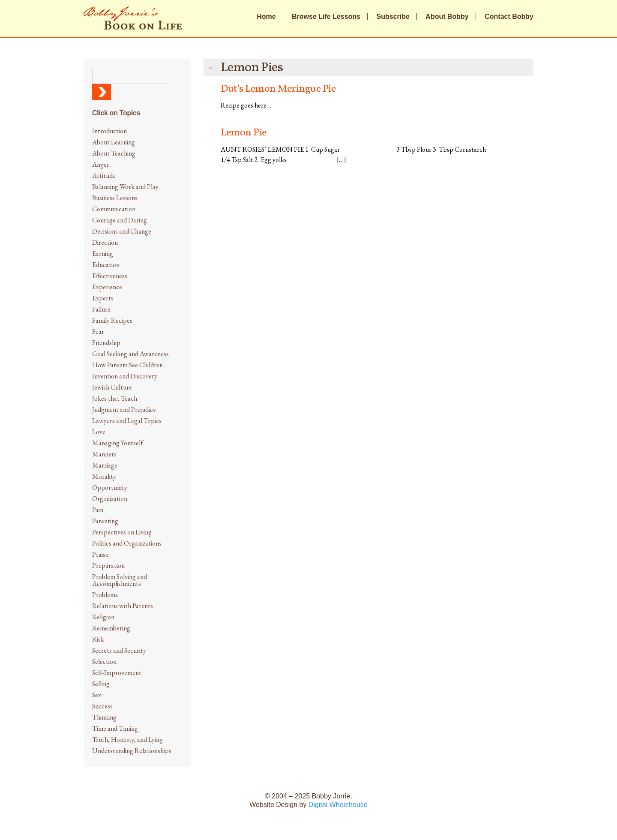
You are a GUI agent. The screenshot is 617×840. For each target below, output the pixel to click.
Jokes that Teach (115, 398)
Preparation (108, 565)
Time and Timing (115, 728)
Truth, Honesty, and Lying (127, 739)
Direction (105, 242)
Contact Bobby (509, 17)
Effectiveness (110, 276)
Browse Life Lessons (326, 17)
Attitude (104, 175)
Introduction (109, 131)
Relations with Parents (123, 606)
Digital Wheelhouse (338, 805)
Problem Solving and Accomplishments (120, 580)
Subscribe (393, 17)
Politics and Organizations (127, 543)
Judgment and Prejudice (124, 409)
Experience (107, 287)
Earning (103, 253)
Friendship (106, 343)
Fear (98, 331)
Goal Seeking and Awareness (130, 354)
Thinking (104, 717)
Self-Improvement (117, 673)
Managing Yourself (118, 443)
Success (102, 706)
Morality (104, 476)
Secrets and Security (119, 650)
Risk (98, 639)
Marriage (105, 465)
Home (266, 17)
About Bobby (447, 17)
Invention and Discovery (125, 376)
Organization (110, 499)
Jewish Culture (112, 387)
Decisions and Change (122, 231)
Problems (105, 595)
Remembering (111, 628)
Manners (104, 454)
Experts (103, 298)
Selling (101, 684)
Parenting (105, 521)
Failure (101, 309)
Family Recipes (112, 320)
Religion (103, 617)
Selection (104, 661)
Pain (98, 510)
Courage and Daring (120, 220)
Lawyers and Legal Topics (127, 421)
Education (106, 265)
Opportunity (110, 487)
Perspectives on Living (122, 532)
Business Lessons (115, 198)
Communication (114, 209)
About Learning (114, 142)
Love (99, 432)
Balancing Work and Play (125, 187)
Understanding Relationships (132, 751)
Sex (97, 695)
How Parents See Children (127, 365)
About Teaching (114, 153)
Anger (101, 164)
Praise (100, 554)
